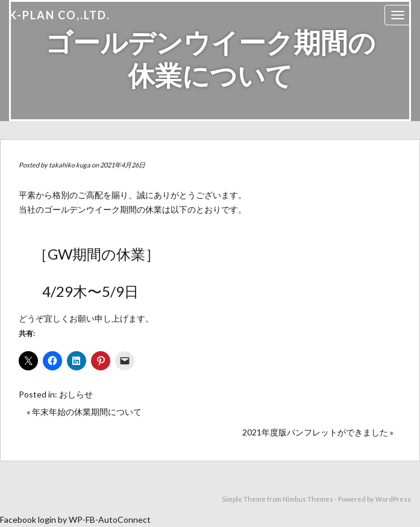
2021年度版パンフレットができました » (318, 432)
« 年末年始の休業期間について (84, 412)
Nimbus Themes (308, 499)
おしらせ (76, 394)
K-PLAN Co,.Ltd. (60, 15)
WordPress (393, 499)
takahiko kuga (70, 165)
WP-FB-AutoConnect (110, 519)
